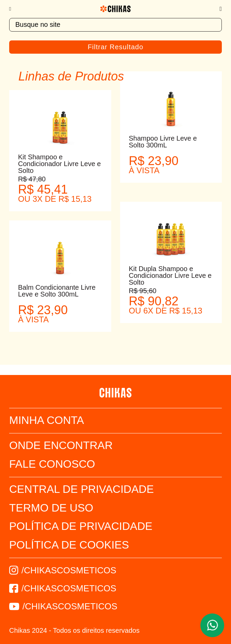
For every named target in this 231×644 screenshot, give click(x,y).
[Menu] (13, 9)
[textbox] (115, 25)
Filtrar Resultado (116, 47)
